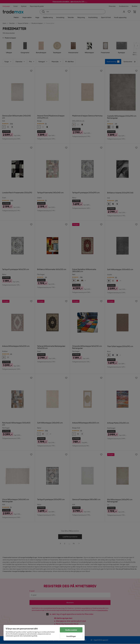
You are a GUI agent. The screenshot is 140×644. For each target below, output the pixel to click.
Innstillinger (71, 636)
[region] (44, 633)
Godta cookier (71, 630)
